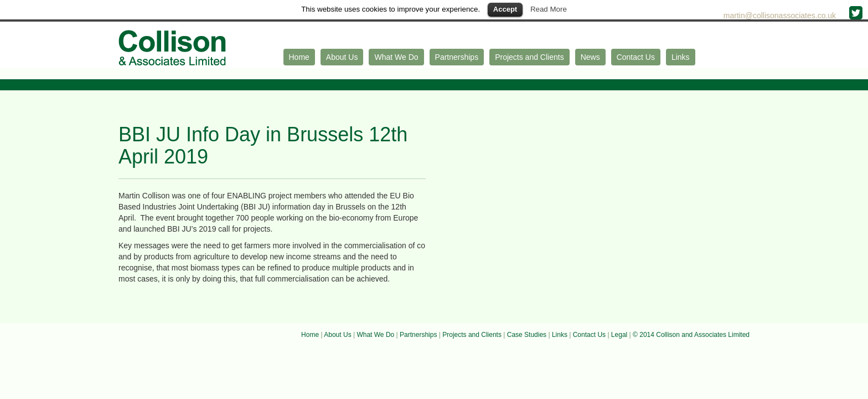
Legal (619, 335)
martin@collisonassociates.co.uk (781, 16)
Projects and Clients (529, 57)
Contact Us (636, 57)
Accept (505, 9)
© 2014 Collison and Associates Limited (691, 335)
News (590, 57)
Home (299, 57)
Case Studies (527, 335)
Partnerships (457, 57)
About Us (342, 57)
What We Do (396, 57)
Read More (549, 9)
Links (681, 57)
